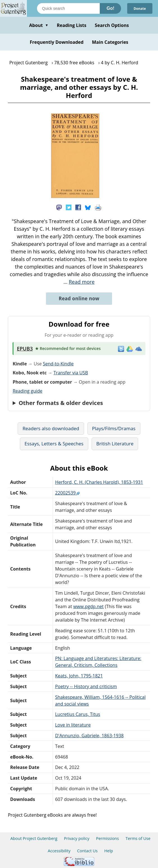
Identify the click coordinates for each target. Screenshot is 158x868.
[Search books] (68, 8)
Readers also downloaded (51, 428)
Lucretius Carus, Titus (78, 714)
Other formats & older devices (61, 403)
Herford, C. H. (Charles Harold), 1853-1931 (99, 482)
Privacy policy (77, 838)
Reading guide (27, 391)
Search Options (112, 25)
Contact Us (87, 851)
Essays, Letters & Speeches (54, 444)
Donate (140, 8)
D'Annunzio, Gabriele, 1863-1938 (90, 736)
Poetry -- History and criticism (86, 686)
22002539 (68, 493)
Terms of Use (138, 838)
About (39, 25)
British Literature (115, 444)
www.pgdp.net (88, 606)
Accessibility (59, 851)
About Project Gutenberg (34, 838)
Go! (110, 8)
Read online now (79, 298)
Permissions (108, 838)
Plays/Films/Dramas (114, 428)
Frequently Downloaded (57, 42)
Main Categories (110, 42)
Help (109, 851)
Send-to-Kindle (58, 364)
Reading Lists (72, 25)
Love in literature (73, 725)
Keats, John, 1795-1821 (79, 676)
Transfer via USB (71, 373)
